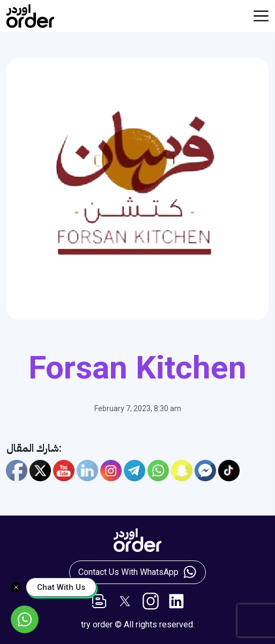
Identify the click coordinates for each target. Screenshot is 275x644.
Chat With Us (61, 587)
